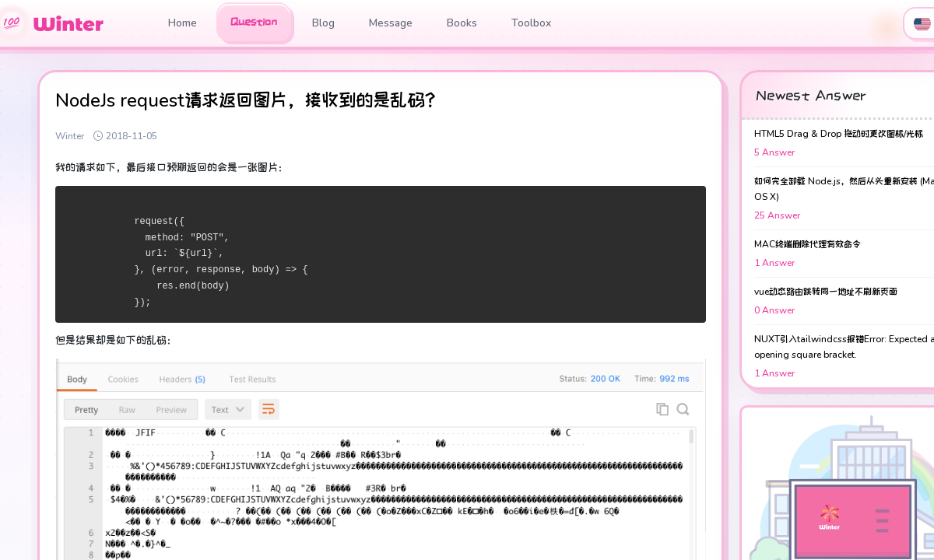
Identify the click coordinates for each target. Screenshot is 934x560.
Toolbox (531, 23)
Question (254, 22)
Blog (323, 23)
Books (462, 23)
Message (391, 23)
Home (183, 23)
